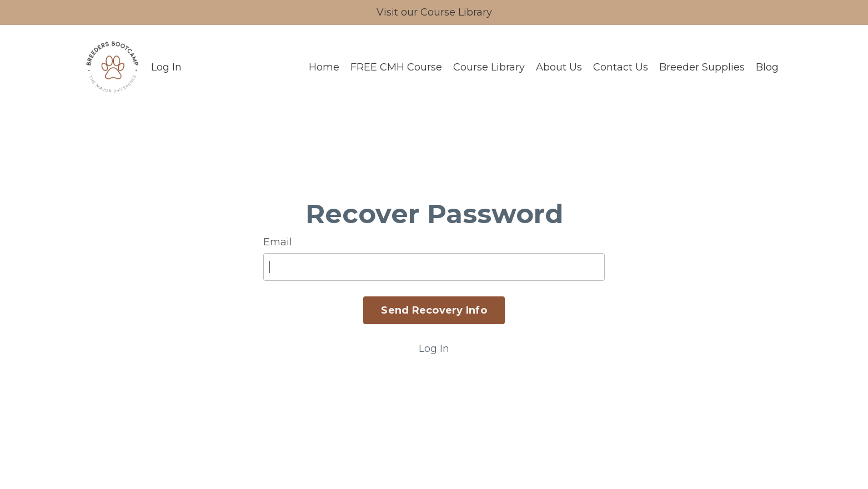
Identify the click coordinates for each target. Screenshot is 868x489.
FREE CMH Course (396, 67)
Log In (166, 67)
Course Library (489, 67)
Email (278, 242)
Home (324, 67)
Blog (767, 67)
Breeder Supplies (702, 67)
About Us (559, 67)
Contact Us (621, 67)
